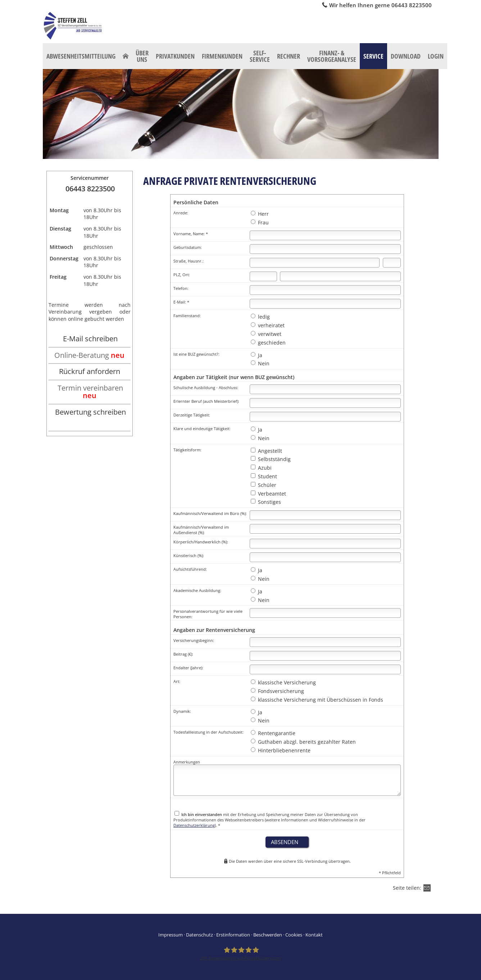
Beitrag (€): (183, 654)
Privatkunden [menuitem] (175, 56)
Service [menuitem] (373, 56)
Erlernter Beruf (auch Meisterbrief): (206, 401)
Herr (260, 214)
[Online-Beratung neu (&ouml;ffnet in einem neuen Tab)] (89, 356)
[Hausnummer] (392, 263)
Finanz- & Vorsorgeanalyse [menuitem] (332, 56)
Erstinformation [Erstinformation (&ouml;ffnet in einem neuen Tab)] (233, 935)
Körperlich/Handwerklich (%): (201, 542)
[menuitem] (126, 56)
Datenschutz (199, 935)
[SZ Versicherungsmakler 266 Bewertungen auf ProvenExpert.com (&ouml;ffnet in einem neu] (240, 953)
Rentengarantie (273, 733)
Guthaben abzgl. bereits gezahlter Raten (303, 742)
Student (264, 476)
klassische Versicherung (283, 682)
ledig (260, 317)
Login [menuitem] (436, 56)
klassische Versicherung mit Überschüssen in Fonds (317, 700)
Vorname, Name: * (191, 234)
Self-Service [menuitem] (260, 56)
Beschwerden (268, 935)
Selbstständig (271, 459)
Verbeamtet (268, 494)
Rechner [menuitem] (289, 56)
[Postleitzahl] (263, 276)
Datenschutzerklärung (194, 825)
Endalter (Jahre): (188, 668)
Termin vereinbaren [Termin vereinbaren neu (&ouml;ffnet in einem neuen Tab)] (90, 392)
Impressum (171, 935)
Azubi (261, 468)
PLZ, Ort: (182, 275)
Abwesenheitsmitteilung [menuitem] (81, 56)
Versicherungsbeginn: (194, 640)
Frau (260, 222)
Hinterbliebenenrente (281, 750)
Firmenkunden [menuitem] (222, 56)
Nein (260, 363)
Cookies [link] (294, 935)
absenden (285, 842)
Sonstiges (266, 502)
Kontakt (314, 935)
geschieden (268, 343)
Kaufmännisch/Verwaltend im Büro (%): (210, 513)
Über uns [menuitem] (142, 56)
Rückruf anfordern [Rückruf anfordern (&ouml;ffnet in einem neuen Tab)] (90, 371)
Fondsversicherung (277, 691)
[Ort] (340, 276)
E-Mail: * (181, 302)
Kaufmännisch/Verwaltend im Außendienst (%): (201, 530)
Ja (257, 355)
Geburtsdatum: (188, 247)
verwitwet (266, 334)
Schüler (264, 485)
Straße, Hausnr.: (189, 261)
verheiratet (268, 325)
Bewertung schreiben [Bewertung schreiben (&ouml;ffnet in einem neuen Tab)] (90, 412)
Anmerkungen (187, 762)
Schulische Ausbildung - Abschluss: (206, 388)
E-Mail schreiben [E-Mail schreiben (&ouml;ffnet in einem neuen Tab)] (90, 339)
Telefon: (181, 288)
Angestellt (266, 451)
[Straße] (315, 263)
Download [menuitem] (406, 56)
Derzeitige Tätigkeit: (192, 415)
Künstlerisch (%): (189, 555)
